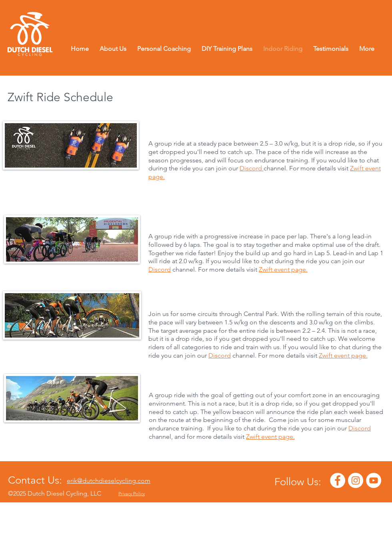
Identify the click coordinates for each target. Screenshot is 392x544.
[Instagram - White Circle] (356, 480)
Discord (251, 168)
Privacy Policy (132, 494)
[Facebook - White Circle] (338, 480)
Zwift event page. (283, 269)
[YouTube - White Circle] (374, 480)
